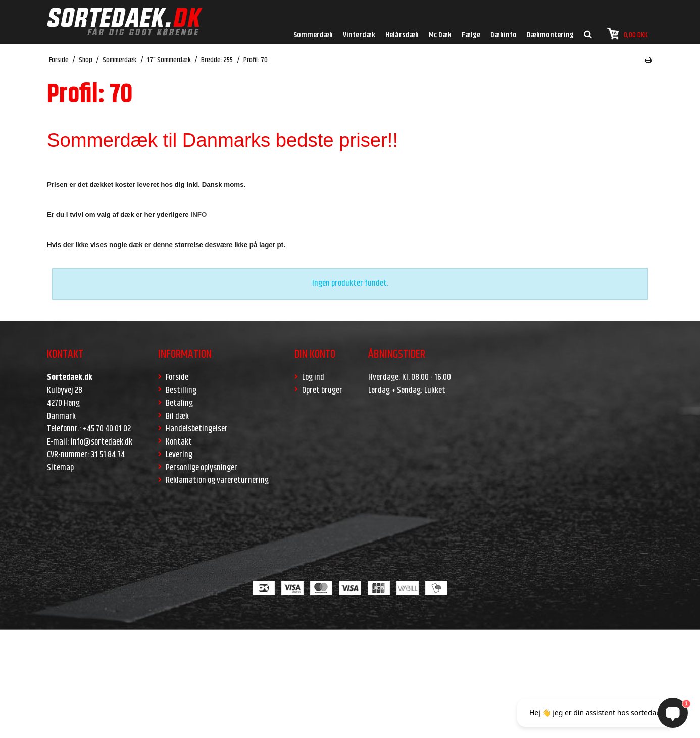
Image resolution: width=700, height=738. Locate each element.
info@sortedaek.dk (102, 442)
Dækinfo (504, 35)
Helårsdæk (402, 35)
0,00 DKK (628, 34)
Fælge (471, 35)
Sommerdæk (313, 35)
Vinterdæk (359, 35)
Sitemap (60, 468)
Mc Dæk (440, 35)
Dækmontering (550, 35)
